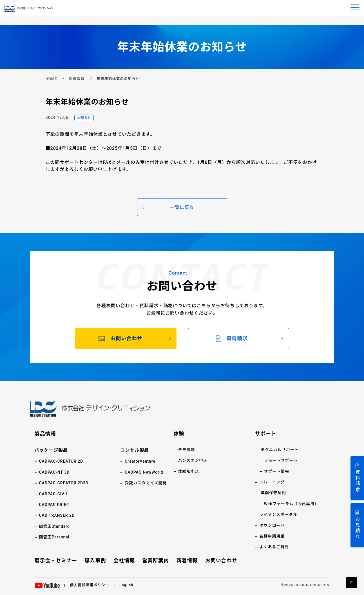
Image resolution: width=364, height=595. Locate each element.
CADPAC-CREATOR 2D (61, 461)
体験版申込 (189, 471)
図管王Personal (54, 537)
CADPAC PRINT (54, 505)
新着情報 (77, 79)
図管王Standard (54, 526)
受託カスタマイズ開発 (146, 483)
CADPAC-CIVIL (54, 494)
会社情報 (124, 561)
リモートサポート (281, 460)
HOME (51, 79)
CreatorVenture (140, 461)
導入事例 (95, 561)
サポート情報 (277, 471)
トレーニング (272, 482)
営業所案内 (156, 561)
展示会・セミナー (56, 561)
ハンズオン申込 (193, 460)
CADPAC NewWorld (144, 472)
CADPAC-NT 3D (54, 472)
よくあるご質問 (274, 547)
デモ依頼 (187, 450)
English (126, 585)
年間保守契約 (273, 493)
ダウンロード (272, 525)
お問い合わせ (221, 561)
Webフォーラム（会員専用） (292, 504)
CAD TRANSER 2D (57, 515)
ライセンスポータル (278, 514)
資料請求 (357, 481)
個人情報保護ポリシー (90, 585)
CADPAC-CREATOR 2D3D (64, 483)
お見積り (357, 528)
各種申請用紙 (272, 536)
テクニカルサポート (280, 450)
